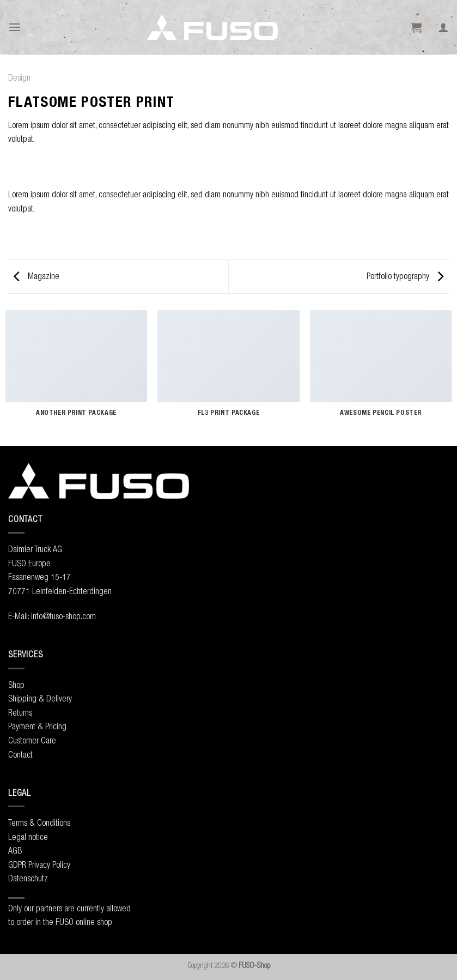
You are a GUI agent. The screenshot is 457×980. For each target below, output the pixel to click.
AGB (15, 850)
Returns (20, 712)
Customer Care (32, 740)
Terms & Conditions (39, 822)
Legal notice (28, 837)
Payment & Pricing (37, 726)
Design (19, 77)
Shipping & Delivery (40, 698)
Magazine (36, 276)
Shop (16, 685)
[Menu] (15, 27)
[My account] (443, 27)
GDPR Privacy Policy (39, 864)
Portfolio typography (405, 276)
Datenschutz (28, 878)
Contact (20, 754)
